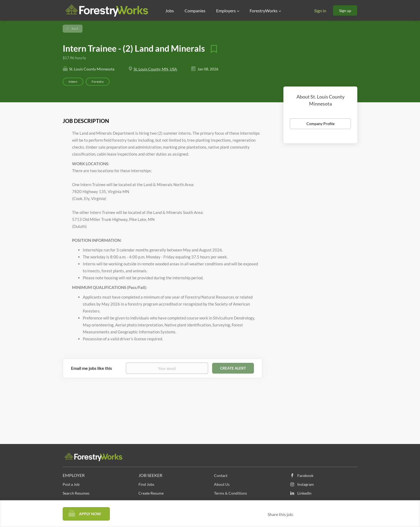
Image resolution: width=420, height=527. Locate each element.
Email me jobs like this (91, 368)
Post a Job (71, 484)
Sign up (345, 11)
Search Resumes (76, 493)
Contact (221, 475)
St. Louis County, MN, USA (155, 69)
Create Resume (151, 493)
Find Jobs (146, 484)
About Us (222, 484)
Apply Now (90, 514)
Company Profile (320, 124)
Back (75, 29)
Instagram (306, 484)
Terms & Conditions (230, 493)
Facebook (305, 475)
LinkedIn (304, 493)
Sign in (320, 11)
